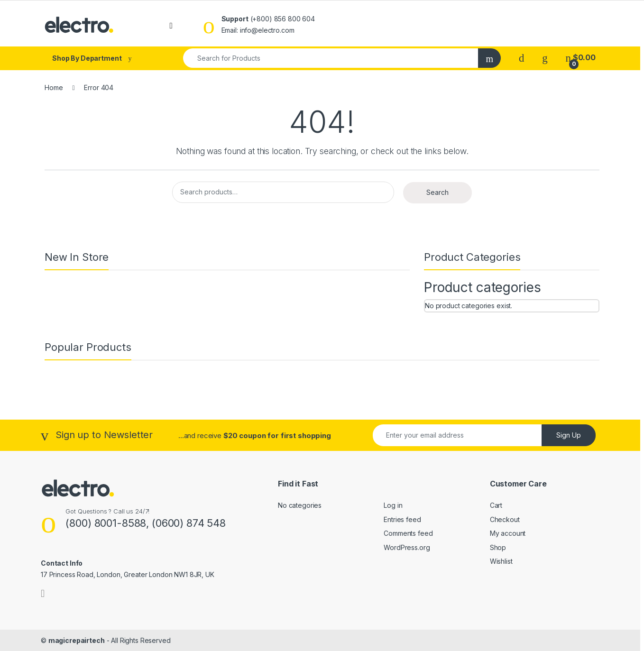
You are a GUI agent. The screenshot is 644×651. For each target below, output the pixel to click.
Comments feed (408, 533)
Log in (393, 505)
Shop (498, 547)
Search (437, 192)
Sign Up (569, 435)
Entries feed (402, 519)
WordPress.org (407, 547)
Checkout (505, 519)
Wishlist (501, 561)
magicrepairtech (77, 640)
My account (508, 533)
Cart (496, 505)
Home (54, 87)
